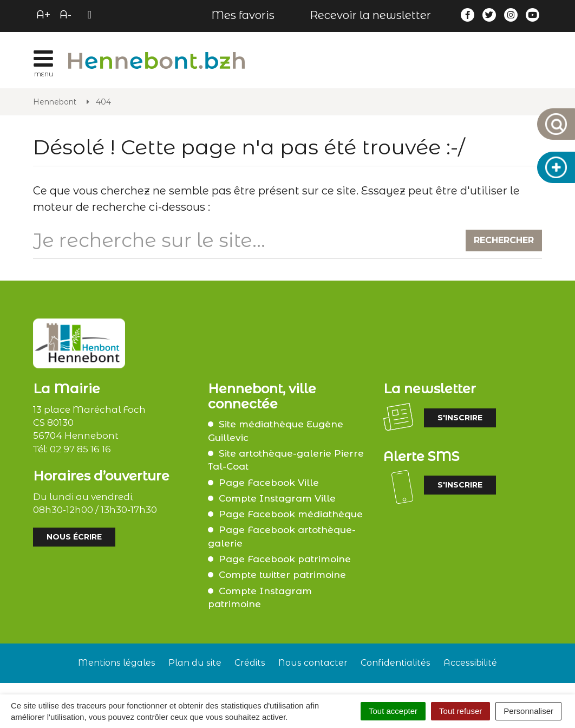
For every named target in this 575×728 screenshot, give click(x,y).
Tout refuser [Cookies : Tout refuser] (460, 711)
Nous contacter (313, 663)
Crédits (250, 663)
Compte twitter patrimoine (282, 575)
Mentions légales (117, 663)
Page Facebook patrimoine (285, 559)
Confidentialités (396, 663)
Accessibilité (470, 663)
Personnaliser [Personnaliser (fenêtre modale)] (528, 711)
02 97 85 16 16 (80, 449)
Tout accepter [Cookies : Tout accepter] (393, 711)
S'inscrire (460, 418)
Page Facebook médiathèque (291, 514)
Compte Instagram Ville (277, 498)
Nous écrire (74, 537)
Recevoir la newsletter (370, 15)
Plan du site (195, 663)
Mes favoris (243, 15)
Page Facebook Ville (269, 483)
